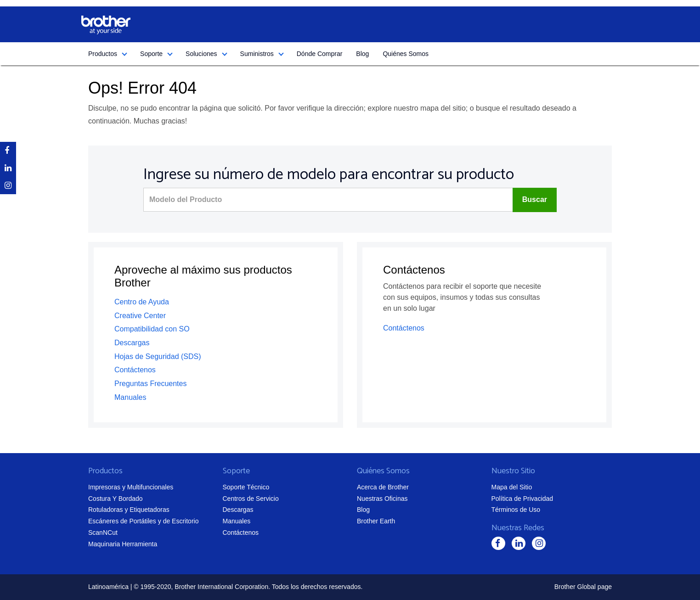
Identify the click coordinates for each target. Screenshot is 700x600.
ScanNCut (103, 533)
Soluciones (201, 54)
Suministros (257, 54)
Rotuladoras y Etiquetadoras (129, 510)
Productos (103, 54)
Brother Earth (376, 521)
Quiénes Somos (406, 54)
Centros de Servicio (251, 499)
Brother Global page (583, 587)
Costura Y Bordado (116, 499)
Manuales (130, 397)
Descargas (132, 343)
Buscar (535, 199)
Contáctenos (135, 370)
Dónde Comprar (320, 54)
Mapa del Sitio (512, 487)
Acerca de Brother (383, 487)
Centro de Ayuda (142, 302)
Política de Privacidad (522, 499)
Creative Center (140, 316)
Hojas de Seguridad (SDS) (158, 356)
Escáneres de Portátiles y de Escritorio (143, 521)
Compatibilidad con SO (152, 329)
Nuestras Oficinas (382, 499)
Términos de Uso (516, 510)
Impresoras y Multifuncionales (131, 487)
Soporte (151, 54)
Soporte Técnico (246, 487)
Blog (362, 54)
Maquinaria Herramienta (123, 544)
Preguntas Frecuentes (150, 384)
